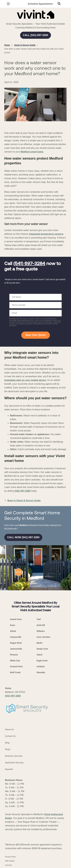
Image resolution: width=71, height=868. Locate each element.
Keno (13, 625)
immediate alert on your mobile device (25, 380)
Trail (39, 619)
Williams (41, 631)
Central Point (16, 667)
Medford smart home (32, 152)
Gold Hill (41, 625)
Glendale (41, 672)
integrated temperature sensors (46, 234)
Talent (39, 655)
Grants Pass (16, 619)
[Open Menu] (8, 4)
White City (15, 661)
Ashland (41, 667)
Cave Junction (43, 637)
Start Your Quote (35, 335)
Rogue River (16, 643)
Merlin (40, 643)
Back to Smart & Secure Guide (22, 501)
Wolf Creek (15, 672)
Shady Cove (42, 649)
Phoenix (14, 655)
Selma (13, 631)
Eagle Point (42, 661)
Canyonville (16, 637)
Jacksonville (16, 649)
